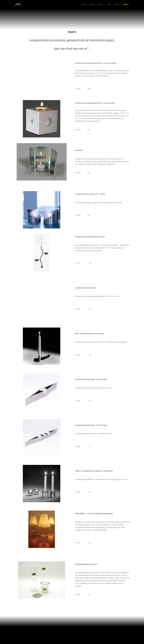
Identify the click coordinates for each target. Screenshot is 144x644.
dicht (100, 5)
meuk (125, 5)
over (109, 5)
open (91, 5)
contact (117, 5)
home (84, 5)
